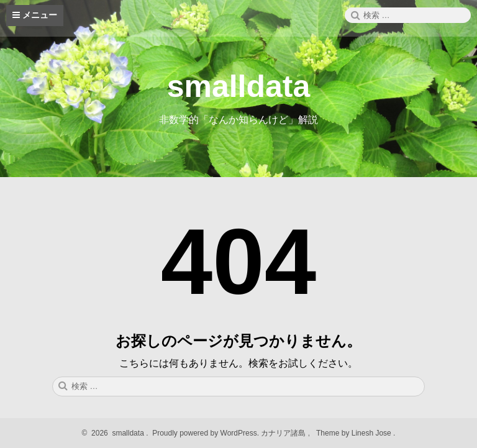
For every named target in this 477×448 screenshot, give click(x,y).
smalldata (239, 86)
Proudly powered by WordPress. (206, 433)
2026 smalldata (116, 433)
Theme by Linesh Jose (355, 433)
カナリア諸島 (284, 433)
